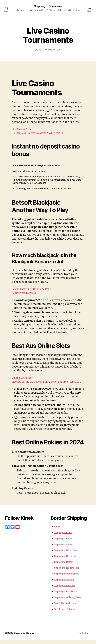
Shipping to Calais (63, 548)
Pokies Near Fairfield (25, 293)
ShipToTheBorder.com (65, 607)
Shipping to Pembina (65, 589)
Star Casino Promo (23, 129)
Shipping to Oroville (64, 584)
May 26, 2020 (54, 50)
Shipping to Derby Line (66, 560)
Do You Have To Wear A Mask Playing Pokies (39, 133)
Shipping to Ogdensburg (66, 578)
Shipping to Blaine (63, 536)
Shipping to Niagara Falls (67, 572)
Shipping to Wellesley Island (68, 601)
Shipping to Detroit (64, 566)
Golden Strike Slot (23, 378)
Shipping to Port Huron (66, 595)
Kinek (57, 531)
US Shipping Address (65, 613)
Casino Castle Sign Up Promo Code (33, 289)
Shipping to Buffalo (64, 542)
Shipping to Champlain (48, 6)
